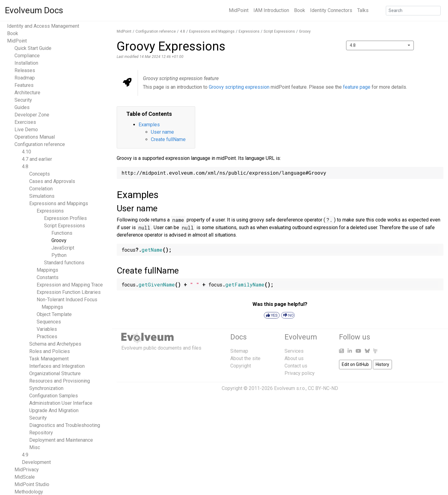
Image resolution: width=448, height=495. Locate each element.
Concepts (40, 174)
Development (36, 462)
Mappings (47, 270)
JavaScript (63, 248)
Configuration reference (40, 144)
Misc (35, 447)
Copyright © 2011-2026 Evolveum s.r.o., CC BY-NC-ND (280, 388)
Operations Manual (35, 137)
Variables (47, 329)
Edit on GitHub (355, 364)
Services (294, 351)
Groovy (59, 240)
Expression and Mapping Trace (70, 285)
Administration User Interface (61, 403)
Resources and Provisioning (60, 381)
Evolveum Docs (34, 10)
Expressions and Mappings (59, 203)
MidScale (25, 477)
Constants (48, 277)
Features (24, 85)
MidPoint (239, 10)
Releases (25, 70)
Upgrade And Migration (54, 410)
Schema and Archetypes (55, 344)
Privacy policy (300, 373)
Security (23, 100)
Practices (47, 337)
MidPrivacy (27, 470)
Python (59, 255)
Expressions (50, 211)
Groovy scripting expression (239, 87)
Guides (22, 107)
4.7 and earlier (37, 159)
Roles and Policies (50, 351)
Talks (363, 10)
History (382, 364)
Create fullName (168, 139)
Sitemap (239, 351)
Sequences (49, 322)
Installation (26, 63)
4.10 (26, 152)
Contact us (296, 366)
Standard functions (64, 263)
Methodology (29, 492)
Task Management (49, 359)
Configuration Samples (54, 396)
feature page (357, 87)
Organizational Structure (55, 373)
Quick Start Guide (33, 48)
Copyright (241, 366)
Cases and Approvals (52, 181)
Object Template (54, 314)
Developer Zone (32, 115)
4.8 (25, 166)
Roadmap (25, 78)
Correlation (41, 189)
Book (300, 10)
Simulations (42, 196)
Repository (41, 433)
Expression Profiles (65, 218)
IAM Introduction (271, 10)
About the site (245, 358)
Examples (149, 125)
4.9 (25, 455)
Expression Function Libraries (69, 292)
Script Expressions (65, 226)
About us (294, 358)
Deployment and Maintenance (61, 440)
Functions (62, 233)
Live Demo (26, 130)
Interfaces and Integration (57, 366)
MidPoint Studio (32, 484)
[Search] (413, 11)
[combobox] (380, 45)
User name (162, 132)
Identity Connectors (331, 10)
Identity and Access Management (43, 26)
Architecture (27, 93)
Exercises (25, 122)
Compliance (27, 56)
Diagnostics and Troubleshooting (65, 425)
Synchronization (46, 388)
